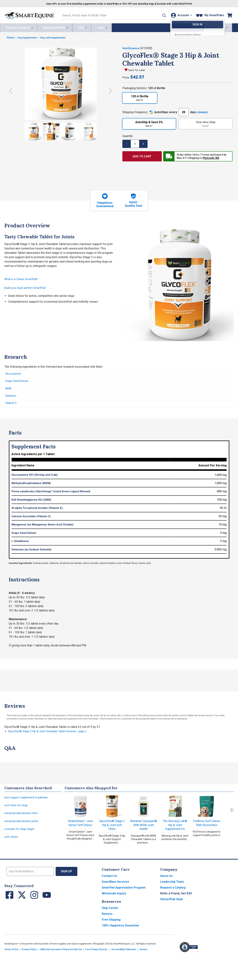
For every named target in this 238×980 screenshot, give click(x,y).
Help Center (110, 909)
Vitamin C (11, 405)
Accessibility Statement (124, 951)
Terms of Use (11, 951)
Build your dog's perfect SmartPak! (27, 287)
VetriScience (132, 47)
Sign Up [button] (66, 873)
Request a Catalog (173, 889)
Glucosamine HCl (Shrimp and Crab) (36, 477)
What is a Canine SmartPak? (22, 278)
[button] (158, 15)
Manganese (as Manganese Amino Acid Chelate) (45, 526)
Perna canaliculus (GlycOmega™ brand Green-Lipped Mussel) (53, 493)
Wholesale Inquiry (114, 895)
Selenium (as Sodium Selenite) (33, 551)
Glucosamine (13, 373)
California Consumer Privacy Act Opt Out (61, 951)
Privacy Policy (29, 951)
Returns (107, 915)
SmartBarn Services (115, 883)
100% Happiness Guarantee (120, 927)
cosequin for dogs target (20, 833)
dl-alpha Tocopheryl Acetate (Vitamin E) (39, 509)
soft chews (12, 841)
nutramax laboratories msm (22, 816)
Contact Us (109, 877)
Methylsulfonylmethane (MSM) (33, 485)
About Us (166, 877)
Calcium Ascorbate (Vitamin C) (33, 518)
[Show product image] (31, 131)
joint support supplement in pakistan (27, 799)
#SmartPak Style (172, 901)
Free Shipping (111, 921)
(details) (203, 111)
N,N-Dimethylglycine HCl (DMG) (33, 501)
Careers (143, 951)
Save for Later (137, 69)
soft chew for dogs (17, 808)
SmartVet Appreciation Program (124, 889)
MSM (9, 389)
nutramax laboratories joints (22, 824)
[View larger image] (61, 83)
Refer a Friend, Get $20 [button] (176, 895)
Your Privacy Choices (96, 951)
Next (232, 811)
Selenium (11, 397)
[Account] (180, 15)
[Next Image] (111, 90)
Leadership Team (172, 883)
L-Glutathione (21, 542)
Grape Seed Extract (18, 381)
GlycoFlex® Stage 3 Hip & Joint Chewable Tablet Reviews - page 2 (51, 732)
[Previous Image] (11, 90)
